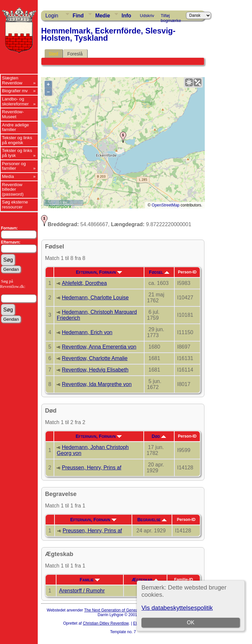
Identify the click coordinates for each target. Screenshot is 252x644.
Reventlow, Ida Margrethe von (97, 384)
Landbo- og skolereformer (15, 101)
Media (8, 176)
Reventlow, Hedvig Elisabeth (95, 370)
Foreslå (75, 54)
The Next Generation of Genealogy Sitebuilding (125, 610)
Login (52, 16)
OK (190, 623)
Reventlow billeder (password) (13, 189)
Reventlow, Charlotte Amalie (95, 358)
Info (126, 16)
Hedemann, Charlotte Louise (95, 298)
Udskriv (147, 16)
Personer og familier (14, 166)
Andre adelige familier (15, 127)
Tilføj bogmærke (171, 17)
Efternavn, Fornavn (99, 272)
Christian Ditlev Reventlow (106, 623)
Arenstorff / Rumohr (82, 591)
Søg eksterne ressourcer (15, 204)
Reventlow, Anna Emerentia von (99, 347)
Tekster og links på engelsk (17, 140)
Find (78, 16)
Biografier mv (15, 91)
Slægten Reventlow (12, 80)
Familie (90, 580)
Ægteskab (145, 580)
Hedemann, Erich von (87, 332)
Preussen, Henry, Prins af (92, 468)
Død (159, 436)
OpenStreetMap (166, 205)
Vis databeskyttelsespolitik (177, 608)
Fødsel (159, 272)
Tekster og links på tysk (17, 153)
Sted (53, 54)
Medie (103, 16)
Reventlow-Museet (13, 114)
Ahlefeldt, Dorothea (84, 283)
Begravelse (152, 520)
